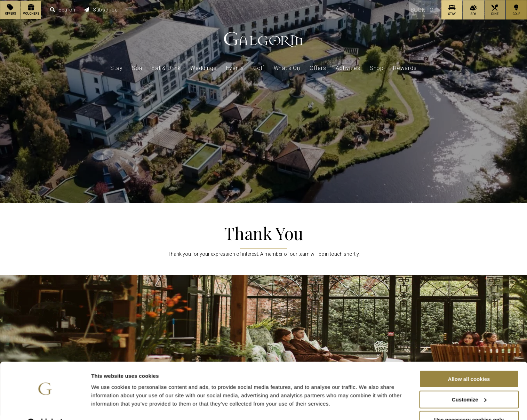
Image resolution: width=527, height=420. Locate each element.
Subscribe (101, 10)
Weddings (203, 68)
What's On (287, 68)
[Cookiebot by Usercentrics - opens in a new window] (45, 406)
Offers (318, 68)
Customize (469, 382)
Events (235, 68)
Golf (259, 68)
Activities (348, 68)
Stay (116, 68)
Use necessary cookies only (469, 403)
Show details (107, 406)
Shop (377, 68)
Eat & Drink (166, 68)
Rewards (405, 68)
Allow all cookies (469, 362)
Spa (137, 68)
